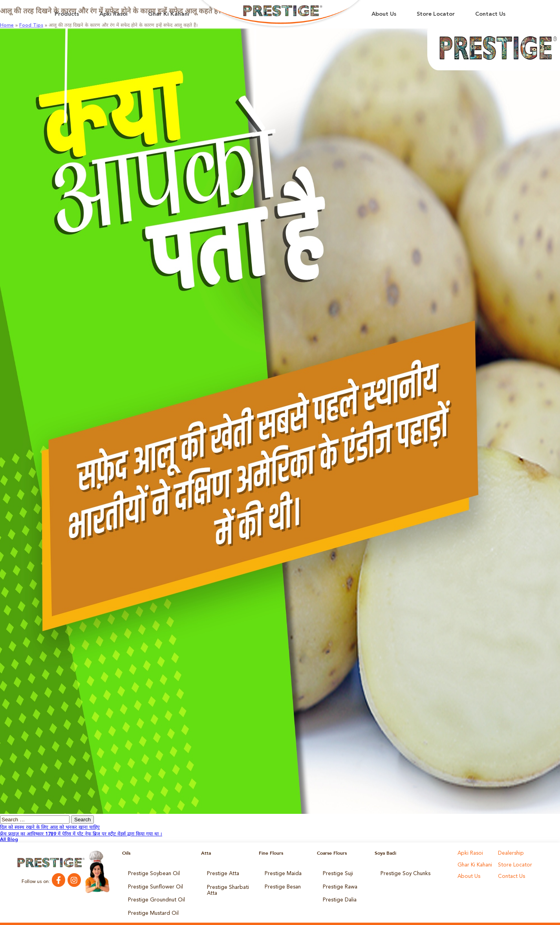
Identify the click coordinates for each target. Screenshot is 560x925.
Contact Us (490, 14)
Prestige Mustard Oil (150, 906)
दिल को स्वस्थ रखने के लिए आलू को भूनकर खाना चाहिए (50, 828)
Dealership (510, 853)
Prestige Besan (281, 884)
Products (67, 14)
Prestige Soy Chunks (403, 873)
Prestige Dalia (338, 895)
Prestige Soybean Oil (151, 873)
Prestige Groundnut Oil (153, 895)
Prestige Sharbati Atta (225, 886)
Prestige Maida (281, 873)
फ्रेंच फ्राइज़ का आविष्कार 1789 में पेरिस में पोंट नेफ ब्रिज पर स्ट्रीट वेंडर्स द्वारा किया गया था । (81, 834)
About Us (384, 14)
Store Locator (436, 14)
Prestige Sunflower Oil (152, 884)
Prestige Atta (221, 873)
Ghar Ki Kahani (169, 14)
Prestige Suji (336, 873)
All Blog (9, 840)
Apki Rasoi (113, 14)
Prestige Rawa (338, 884)
